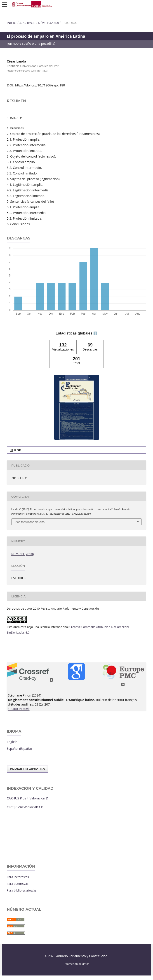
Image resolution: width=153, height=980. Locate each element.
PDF (17, 450)
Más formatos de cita (30, 522)
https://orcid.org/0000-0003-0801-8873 (27, 71)
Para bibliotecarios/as (22, 890)
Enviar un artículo (28, 769)
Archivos (27, 23)
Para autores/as (18, 884)
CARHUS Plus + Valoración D (27, 798)
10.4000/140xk (19, 709)
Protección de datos (77, 964)
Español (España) (19, 749)
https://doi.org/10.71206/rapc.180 (40, 85)
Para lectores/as (18, 877)
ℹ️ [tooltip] (95, 333)
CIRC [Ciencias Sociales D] (26, 807)
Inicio (12, 23)
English (12, 742)
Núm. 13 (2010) (48, 23)
